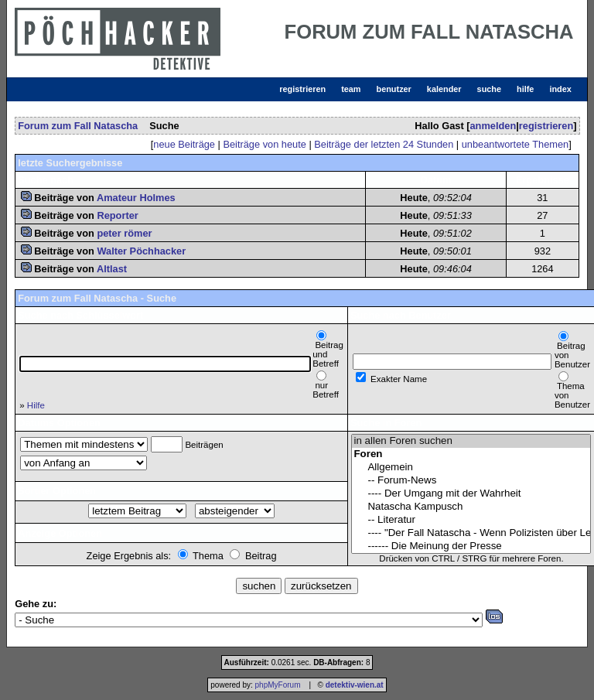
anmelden (493, 126)
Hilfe (36, 405)
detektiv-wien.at (355, 685)
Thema (208, 556)
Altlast (112, 269)
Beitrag (261, 556)
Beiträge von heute (264, 144)
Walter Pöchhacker (141, 251)
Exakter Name (399, 379)
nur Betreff (326, 390)
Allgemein (471, 468)
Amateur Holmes (136, 198)
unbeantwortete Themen (515, 144)
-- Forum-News (471, 481)
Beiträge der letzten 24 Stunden (384, 144)
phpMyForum (278, 685)
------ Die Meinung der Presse (471, 546)
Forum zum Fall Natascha (78, 126)
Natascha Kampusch (471, 507)
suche (489, 89)
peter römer (124, 233)
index (560, 89)
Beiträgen (204, 445)
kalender (444, 89)
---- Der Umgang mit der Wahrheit (471, 494)
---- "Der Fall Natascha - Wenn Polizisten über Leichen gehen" (471, 533)
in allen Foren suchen (471, 441)
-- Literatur (471, 520)
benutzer (394, 89)
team (351, 89)
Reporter (117, 215)
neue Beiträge (184, 144)
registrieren (302, 89)
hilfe (525, 89)
